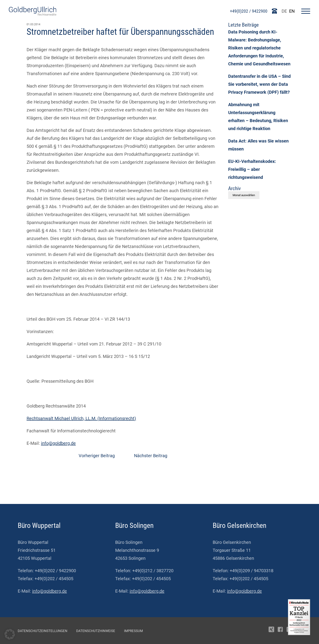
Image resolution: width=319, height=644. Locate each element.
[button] (10, 634)
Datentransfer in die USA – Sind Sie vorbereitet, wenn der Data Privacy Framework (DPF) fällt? (259, 84)
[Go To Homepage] (33, 14)
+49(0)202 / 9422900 (249, 11)
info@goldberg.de (58, 443)
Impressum (133, 631)
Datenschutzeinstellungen (43, 631)
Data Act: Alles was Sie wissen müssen (258, 145)
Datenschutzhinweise (96, 631)
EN (292, 11)
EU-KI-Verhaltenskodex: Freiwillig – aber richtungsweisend (252, 169)
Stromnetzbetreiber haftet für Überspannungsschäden (120, 32)
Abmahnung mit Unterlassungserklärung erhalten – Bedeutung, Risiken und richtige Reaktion (258, 117)
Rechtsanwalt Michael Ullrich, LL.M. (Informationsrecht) (81, 418)
